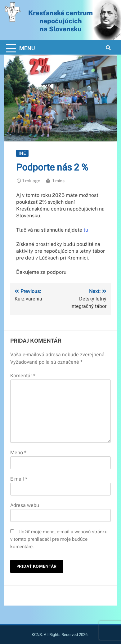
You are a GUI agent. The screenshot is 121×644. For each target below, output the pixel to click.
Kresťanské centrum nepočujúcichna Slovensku (60, 21)
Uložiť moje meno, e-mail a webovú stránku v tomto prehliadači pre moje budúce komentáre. (59, 539)
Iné (22, 153)
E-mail (19, 479)
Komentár (23, 376)
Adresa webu (25, 505)
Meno (18, 453)
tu (86, 230)
